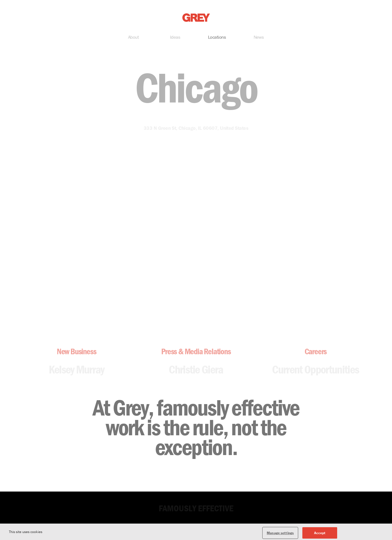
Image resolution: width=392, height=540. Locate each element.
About (133, 38)
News (259, 38)
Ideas (175, 38)
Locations (217, 38)
